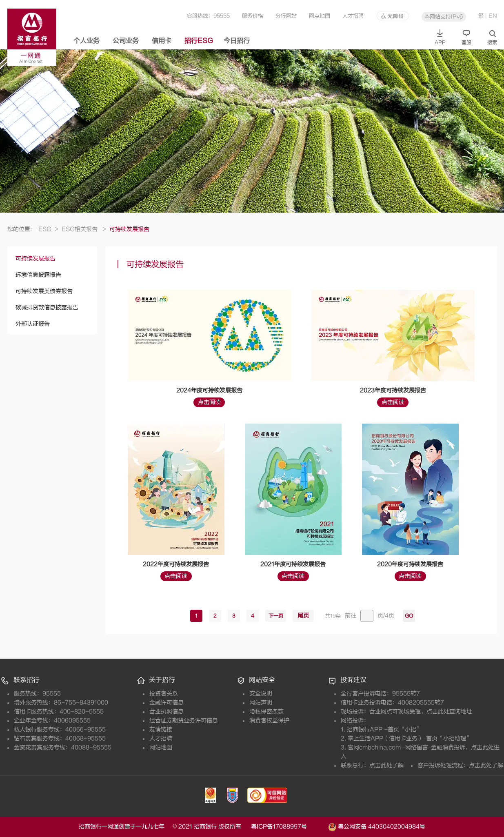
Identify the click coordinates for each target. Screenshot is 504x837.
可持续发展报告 (36, 259)
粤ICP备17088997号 (289, 827)
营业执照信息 (167, 712)
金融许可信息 (167, 703)
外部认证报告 (33, 324)
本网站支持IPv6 (444, 17)
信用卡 (162, 41)
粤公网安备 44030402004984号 (377, 826)
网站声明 (261, 703)
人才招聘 (353, 16)
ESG (48, 229)
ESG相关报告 (84, 229)
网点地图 (320, 16)
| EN (491, 16)
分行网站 (286, 16)
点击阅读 (209, 402)
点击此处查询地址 (449, 712)
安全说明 (261, 694)
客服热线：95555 (208, 16)
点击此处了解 (386, 765)
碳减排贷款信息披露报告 (47, 307)
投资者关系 (164, 694)
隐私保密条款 (266, 712)
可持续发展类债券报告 (44, 291)
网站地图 (161, 747)
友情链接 (161, 729)
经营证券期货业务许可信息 (184, 720)
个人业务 (87, 41)
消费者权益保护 (269, 720)
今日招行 (237, 41)
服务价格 (253, 16)
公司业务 (126, 41)
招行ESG (199, 41)
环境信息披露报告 (38, 275)
